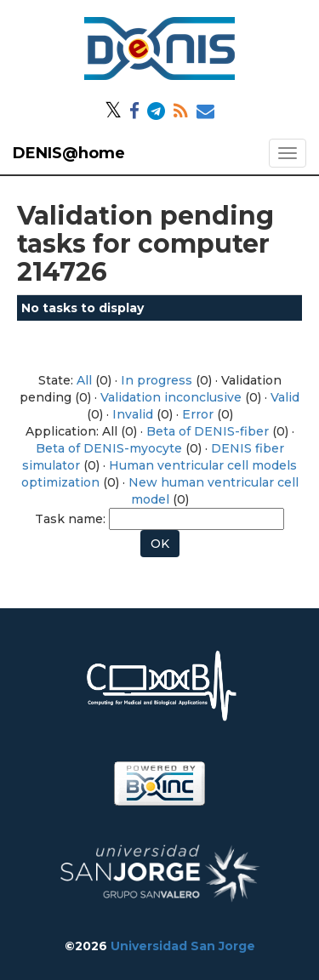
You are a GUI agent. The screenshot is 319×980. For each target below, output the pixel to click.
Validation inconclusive (171, 397)
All (84, 380)
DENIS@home (69, 153)
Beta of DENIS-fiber (208, 431)
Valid (285, 397)
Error (198, 414)
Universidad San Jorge (183, 946)
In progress (157, 380)
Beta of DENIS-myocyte (109, 448)
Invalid (133, 414)
